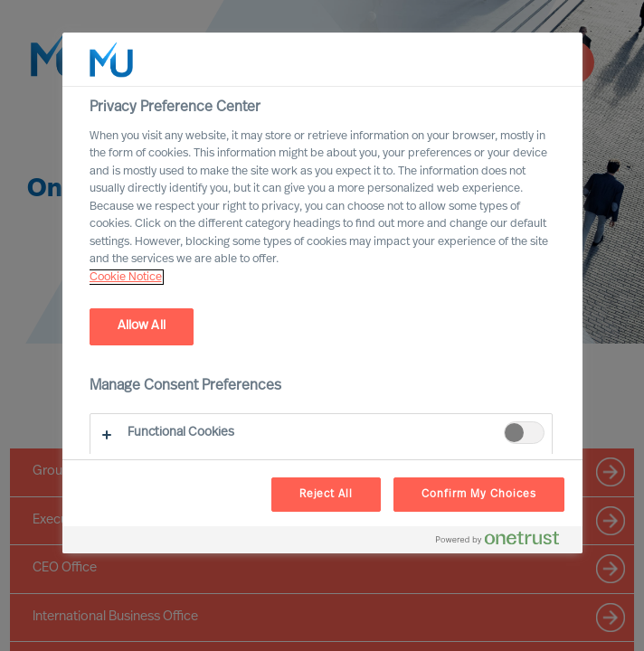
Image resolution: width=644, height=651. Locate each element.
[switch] (524, 433)
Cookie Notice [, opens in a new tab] (126, 277)
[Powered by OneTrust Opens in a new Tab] (505, 542)
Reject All (327, 495)
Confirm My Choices (478, 495)
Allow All (142, 326)
